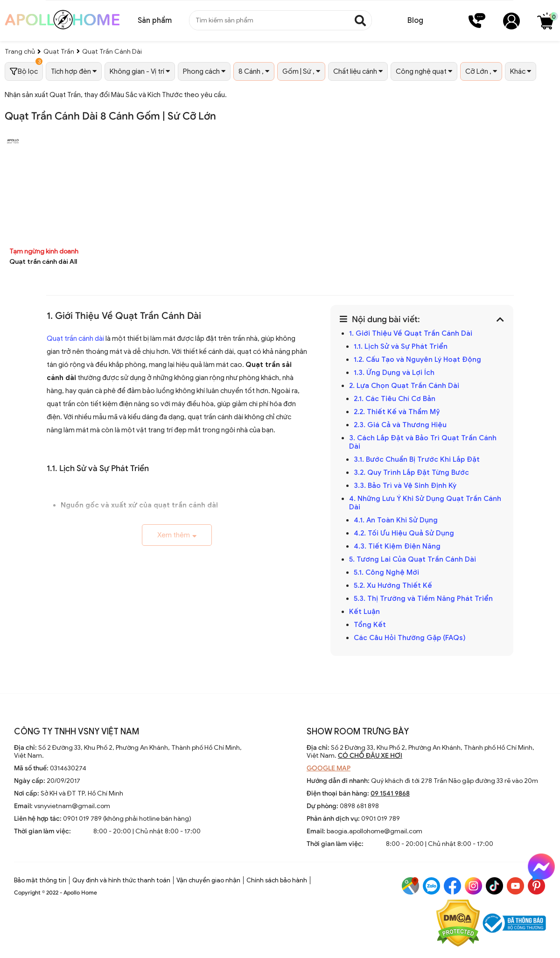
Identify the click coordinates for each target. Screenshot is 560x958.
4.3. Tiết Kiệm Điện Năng (397, 546)
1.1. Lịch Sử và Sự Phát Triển (401, 346)
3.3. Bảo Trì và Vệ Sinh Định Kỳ (405, 486)
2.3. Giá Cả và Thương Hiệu (400, 425)
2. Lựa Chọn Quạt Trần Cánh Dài (404, 386)
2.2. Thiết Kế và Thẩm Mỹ (397, 412)
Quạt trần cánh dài (75, 338)
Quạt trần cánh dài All (43, 262)
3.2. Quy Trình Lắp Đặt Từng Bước (411, 472)
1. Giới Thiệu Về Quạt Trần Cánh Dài (411, 333)
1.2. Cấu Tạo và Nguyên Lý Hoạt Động (417, 359)
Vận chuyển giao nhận (208, 880)
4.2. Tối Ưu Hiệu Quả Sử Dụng (404, 533)
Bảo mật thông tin (40, 880)
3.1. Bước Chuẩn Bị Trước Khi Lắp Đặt (417, 459)
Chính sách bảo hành (277, 880)
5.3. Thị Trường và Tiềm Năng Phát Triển (423, 599)
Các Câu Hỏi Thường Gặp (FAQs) (410, 638)
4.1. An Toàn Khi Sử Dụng (396, 520)
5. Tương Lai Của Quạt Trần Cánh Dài (413, 559)
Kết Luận (364, 612)
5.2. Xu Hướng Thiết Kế (393, 585)
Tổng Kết (370, 625)
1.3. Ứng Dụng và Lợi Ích (394, 373)
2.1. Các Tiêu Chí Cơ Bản (395, 399)
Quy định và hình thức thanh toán (121, 880)
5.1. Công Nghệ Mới (386, 572)
